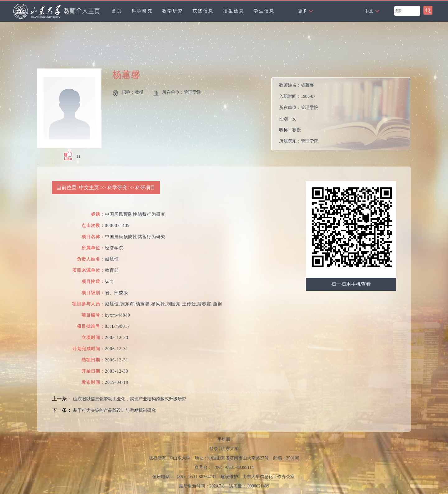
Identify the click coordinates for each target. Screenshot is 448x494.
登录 (214, 449)
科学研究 (142, 11)
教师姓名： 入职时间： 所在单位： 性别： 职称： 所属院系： (299, 113)
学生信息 (264, 11)
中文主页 (89, 188)
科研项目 (145, 188)
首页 (117, 11)
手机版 (224, 439)
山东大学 (230, 449)
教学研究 (173, 11)
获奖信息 (203, 11)
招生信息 (234, 11)
